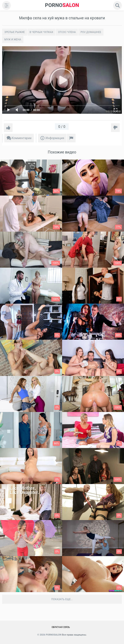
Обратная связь (61, 627)
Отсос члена (67, 32)
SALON (62, 5)
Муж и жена (13, 40)
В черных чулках (42, 32)
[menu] (6, 5)
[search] (118, 5)
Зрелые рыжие (15, 32)
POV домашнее (91, 32)
